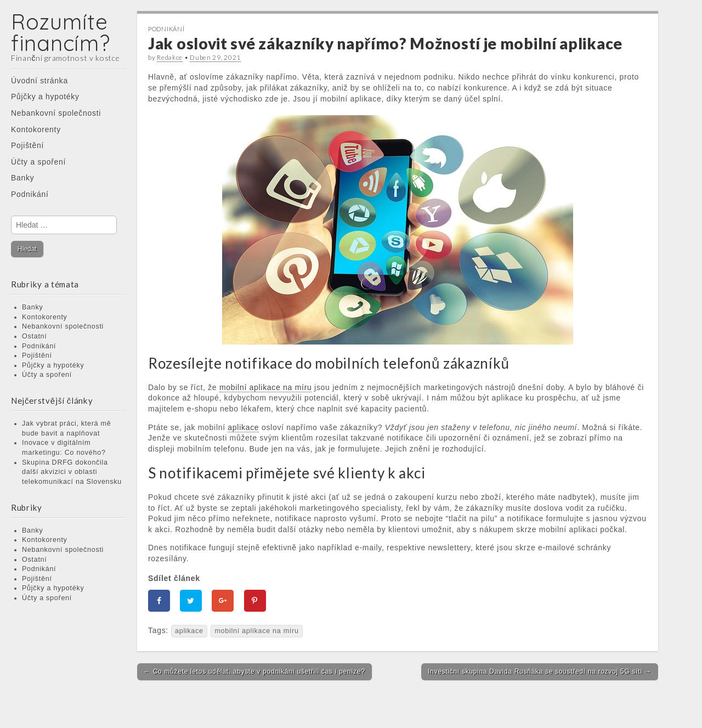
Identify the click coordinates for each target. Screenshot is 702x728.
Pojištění (27, 145)
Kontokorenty (36, 129)
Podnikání (30, 194)
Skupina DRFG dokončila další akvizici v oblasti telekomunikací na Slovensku (72, 472)
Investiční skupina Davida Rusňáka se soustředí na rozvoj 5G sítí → (540, 671)
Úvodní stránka (39, 81)
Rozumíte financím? (60, 32)
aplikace (189, 631)
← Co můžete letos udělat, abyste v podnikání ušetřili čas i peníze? (254, 671)
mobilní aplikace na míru (256, 631)
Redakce (170, 57)
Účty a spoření (38, 162)
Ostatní (35, 336)
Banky (22, 178)
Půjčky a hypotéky (45, 97)
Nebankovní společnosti (56, 113)
